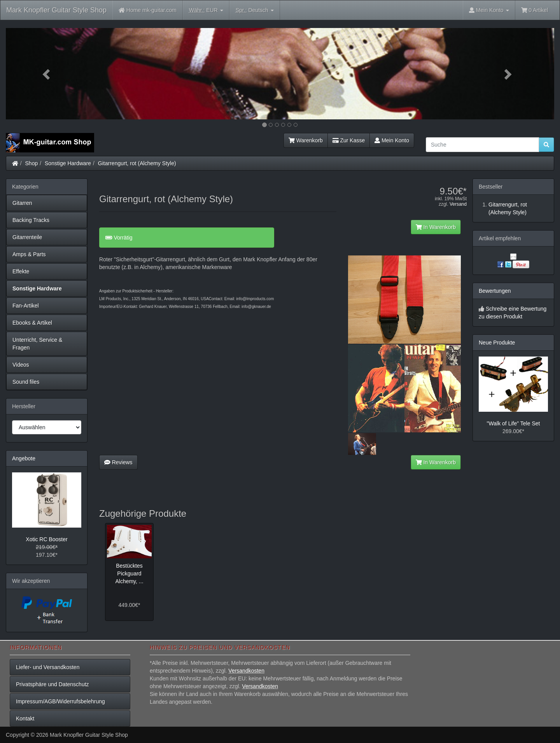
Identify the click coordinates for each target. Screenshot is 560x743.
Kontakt (25, 719)
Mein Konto (392, 140)
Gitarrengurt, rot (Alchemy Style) (137, 163)
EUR (206, 10)
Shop (32, 163)
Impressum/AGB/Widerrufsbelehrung (60, 701)
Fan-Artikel (26, 306)
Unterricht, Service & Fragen (37, 344)
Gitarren (22, 203)
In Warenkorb (436, 227)
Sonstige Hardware (68, 163)
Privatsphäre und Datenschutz (52, 684)
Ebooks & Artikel (32, 323)
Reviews (118, 462)
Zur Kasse (349, 140)
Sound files (26, 382)
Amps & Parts (29, 254)
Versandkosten (246, 671)
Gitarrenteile (27, 237)
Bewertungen (495, 291)
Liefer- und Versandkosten (48, 667)
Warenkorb (306, 140)
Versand (458, 204)
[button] (47, 74)
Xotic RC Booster (46, 539)
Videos (21, 365)
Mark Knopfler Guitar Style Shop (56, 10)
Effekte (21, 271)
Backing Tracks (31, 220)
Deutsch (255, 10)
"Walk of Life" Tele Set (514, 423)
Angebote (24, 458)
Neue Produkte (497, 343)
